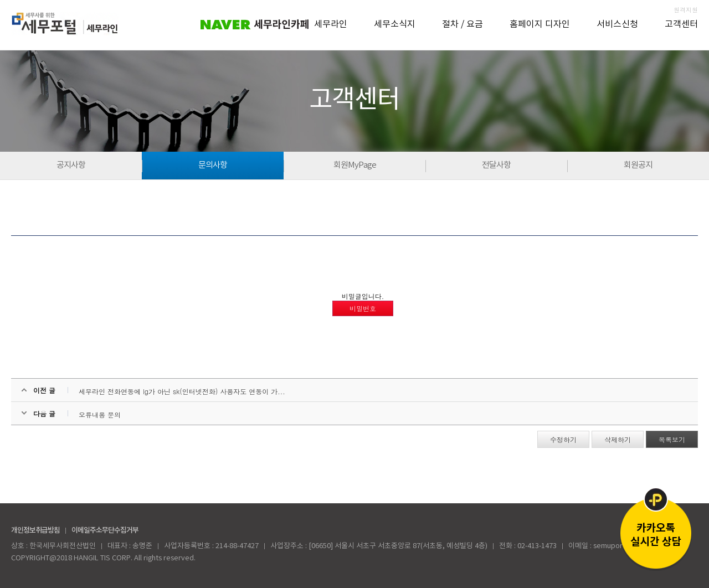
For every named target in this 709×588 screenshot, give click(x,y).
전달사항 (496, 165)
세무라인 (331, 24)
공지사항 (71, 165)
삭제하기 (618, 439)
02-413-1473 (537, 546)
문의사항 (213, 165)
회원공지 (638, 165)
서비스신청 (617, 24)
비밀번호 (363, 308)
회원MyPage (355, 165)
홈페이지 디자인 (540, 24)
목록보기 (672, 439)
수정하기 (563, 439)
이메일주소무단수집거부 (105, 530)
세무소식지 (395, 24)
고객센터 (681, 24)
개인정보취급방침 (35, 530)
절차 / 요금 (463, 24)
